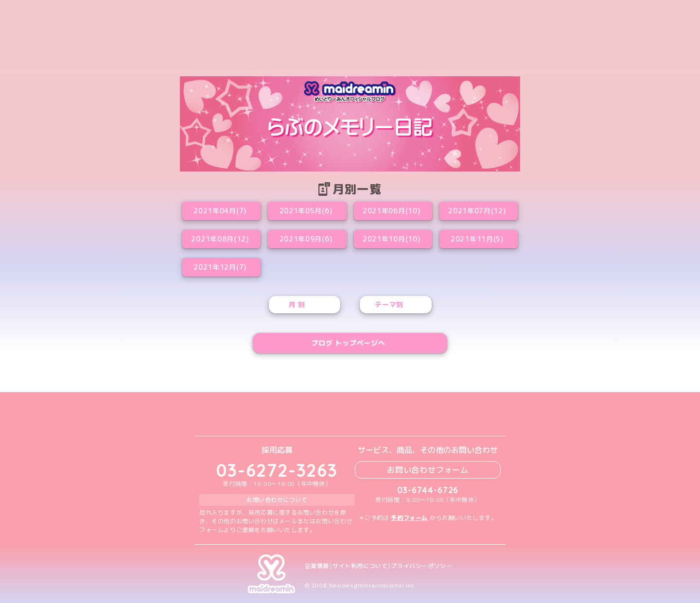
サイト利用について (360, 566)
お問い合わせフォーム (428, 470)
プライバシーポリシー (421, 566)
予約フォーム (409, 518)
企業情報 (317, 566)
